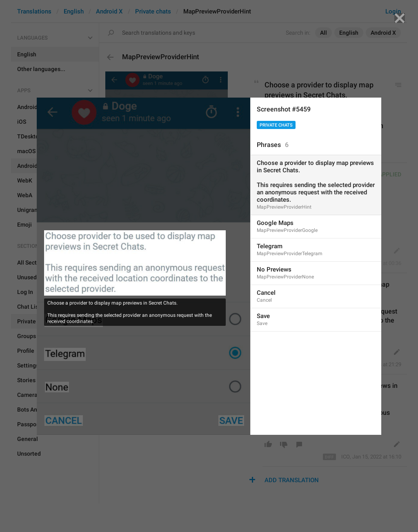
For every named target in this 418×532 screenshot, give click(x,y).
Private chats (276, 125)
